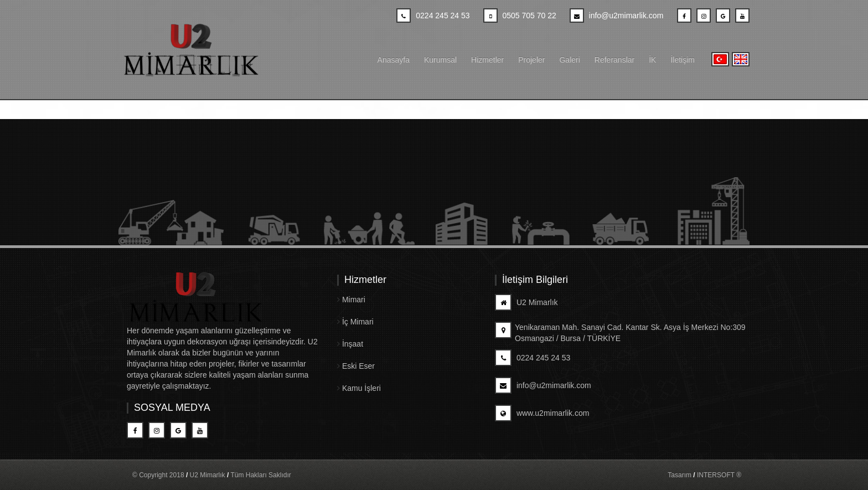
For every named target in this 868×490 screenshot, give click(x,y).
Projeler (531, 60)
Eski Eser (356, 366)
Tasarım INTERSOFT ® (704, 475)
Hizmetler (487, 60)
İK (652, 60)
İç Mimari (355, 322)
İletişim (683, 60)
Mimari (351, 300)
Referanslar (614, 60)
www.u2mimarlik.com (542, 413)
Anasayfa (394, 60)
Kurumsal (440, 60)
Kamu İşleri (359, 388)
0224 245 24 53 (533, 358)
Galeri (569, 60)
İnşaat (350, 344)
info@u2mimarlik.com (543, 385)
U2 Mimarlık (526, 302)
